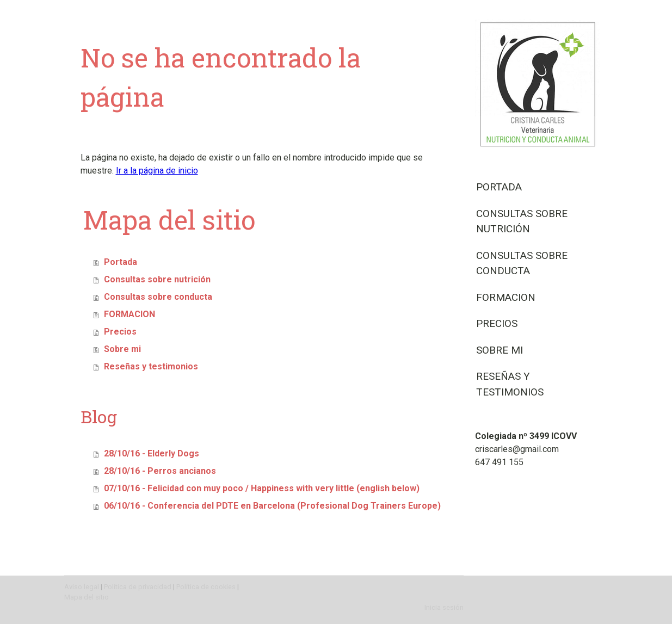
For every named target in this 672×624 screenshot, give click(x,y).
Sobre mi (500, 350)
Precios (497, 323)
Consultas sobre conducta (522, 263)
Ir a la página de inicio (157, 171)
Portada (499, 187)
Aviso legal (82, 587)
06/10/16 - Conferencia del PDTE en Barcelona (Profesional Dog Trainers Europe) (272, 506)
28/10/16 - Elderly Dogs (152, 453)
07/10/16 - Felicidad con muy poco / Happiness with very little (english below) (262, 488)
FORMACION (506, 297)
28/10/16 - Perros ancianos (160, 471)
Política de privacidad (138, 587)
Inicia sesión (444, 607)
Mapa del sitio (87, 597)
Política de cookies (206, 587)
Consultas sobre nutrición (522, 221)
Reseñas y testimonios (510, 384)
